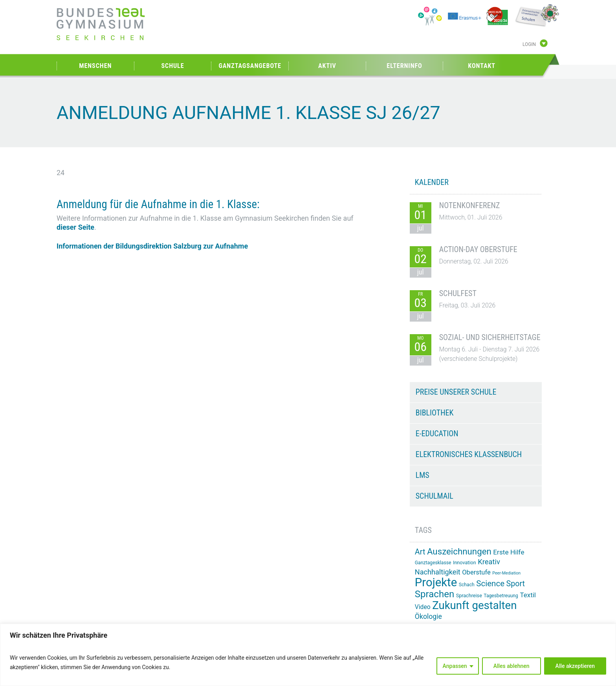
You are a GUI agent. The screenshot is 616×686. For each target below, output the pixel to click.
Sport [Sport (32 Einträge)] (516, 584)
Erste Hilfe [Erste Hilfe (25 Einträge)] (509, 552)
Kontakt (482, 66)
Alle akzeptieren (575, 666)
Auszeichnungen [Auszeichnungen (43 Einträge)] (459, 551)
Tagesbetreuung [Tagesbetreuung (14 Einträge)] (501, 596)
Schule (172, 66)
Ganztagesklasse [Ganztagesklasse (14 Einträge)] (433, 563)
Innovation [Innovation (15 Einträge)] (465, 563)
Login (529, 44)
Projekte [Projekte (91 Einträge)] (436, 582)
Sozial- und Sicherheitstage (490, 337)
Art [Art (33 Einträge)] (420, 552)
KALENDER (432, 182)
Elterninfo (404, 66)
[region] (308, 655)
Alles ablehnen (511, 666)
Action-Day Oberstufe (478, 249)
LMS (423, 475)
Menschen (95, 66)
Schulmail (434, 496)
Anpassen (455, 666)
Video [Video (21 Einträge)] (423, 607)
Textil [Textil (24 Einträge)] (528, 595)
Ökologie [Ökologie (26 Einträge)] (428, 616)
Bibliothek (435, 413)
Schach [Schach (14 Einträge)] (467, 585)
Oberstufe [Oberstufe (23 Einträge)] (476, 572)
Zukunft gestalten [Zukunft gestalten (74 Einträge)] (474, 605)
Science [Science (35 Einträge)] (490, 584)
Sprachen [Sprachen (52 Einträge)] (434, 594)
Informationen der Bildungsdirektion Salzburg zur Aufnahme (152, 246)
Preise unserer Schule (456, 392)
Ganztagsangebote (250, 66)
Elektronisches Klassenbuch (469, 454)
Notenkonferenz (470, 205)
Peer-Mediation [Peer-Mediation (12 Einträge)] (506, 573)
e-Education (437, 434)
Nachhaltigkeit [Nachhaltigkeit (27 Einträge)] (438, 572)
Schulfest (458, 293)
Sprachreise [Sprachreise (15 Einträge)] (469, 595)
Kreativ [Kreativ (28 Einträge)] (489, 562)
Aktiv (327, 66)
